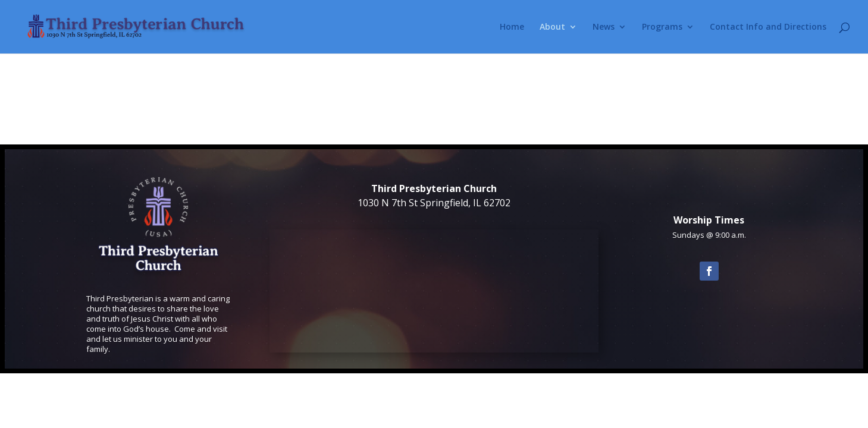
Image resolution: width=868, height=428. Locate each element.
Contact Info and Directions (768, 27)
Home (512, 27)
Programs (662, 27)
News (604, 27)
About (552, 27)
